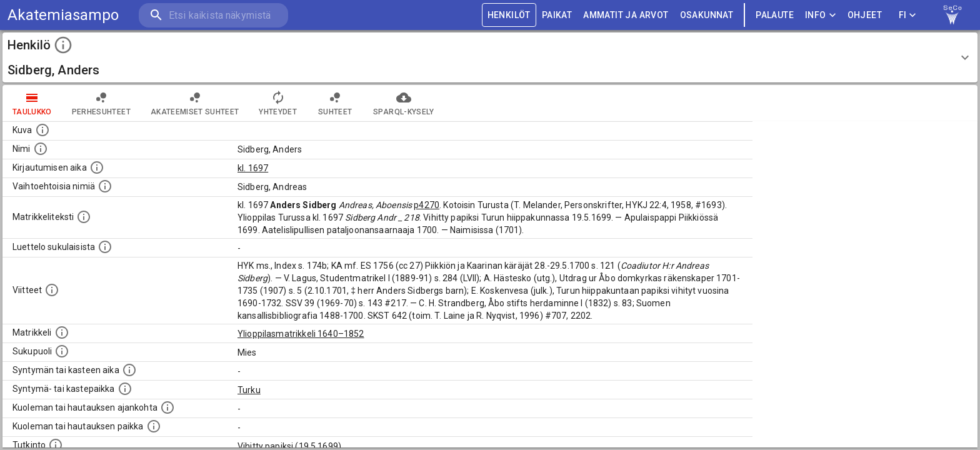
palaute (775, 15)
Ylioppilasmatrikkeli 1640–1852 (301, 334)
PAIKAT (557, 15)
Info (821, 15)
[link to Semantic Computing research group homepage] (952, 15)
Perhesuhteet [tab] (101, 103)
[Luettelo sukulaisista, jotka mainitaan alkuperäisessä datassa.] (105, 247)
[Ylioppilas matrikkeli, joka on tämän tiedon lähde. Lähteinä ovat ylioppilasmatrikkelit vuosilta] (62, 332)
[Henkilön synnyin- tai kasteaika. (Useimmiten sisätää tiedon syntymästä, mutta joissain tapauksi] (129, 370)
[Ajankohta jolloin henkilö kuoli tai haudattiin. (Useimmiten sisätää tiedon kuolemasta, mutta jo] (167, 407)
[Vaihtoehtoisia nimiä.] (105, 186)
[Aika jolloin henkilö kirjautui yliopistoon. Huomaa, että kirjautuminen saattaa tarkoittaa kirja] (97, 167)
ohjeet (865, 15)
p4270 (427, 205)
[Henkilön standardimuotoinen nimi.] (41, 149)
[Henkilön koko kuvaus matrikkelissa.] (84, 217)
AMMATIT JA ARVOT (626, 15)
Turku (249, 390)
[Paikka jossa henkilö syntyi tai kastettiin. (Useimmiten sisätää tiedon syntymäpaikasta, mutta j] (125, 389)
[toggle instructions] (63, 45)
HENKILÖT (509, 15)
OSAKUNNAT (707, 15)
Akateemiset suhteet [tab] (195, 103)
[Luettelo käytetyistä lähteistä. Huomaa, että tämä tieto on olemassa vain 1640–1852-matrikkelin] (52, 290)
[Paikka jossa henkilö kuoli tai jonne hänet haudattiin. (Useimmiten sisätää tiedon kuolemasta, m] (154, 426)
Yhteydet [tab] (278, 103)
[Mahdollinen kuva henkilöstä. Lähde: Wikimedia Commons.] (42, 130)
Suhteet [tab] (335, 103)
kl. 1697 (253, 168)
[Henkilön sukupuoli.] (62, 351)
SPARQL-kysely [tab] (403, 103)
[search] (212, 15)
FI (907, 15)
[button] (490, 57)
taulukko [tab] (32, 103)
